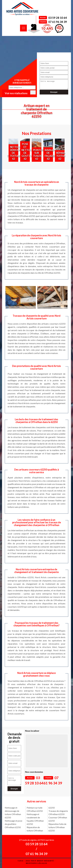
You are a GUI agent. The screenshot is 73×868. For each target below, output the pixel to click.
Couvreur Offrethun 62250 (58, 819)
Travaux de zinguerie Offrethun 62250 (58, 813)
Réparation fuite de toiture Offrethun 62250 (57, 827)
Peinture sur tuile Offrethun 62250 (35, 809)
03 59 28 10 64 (58, 18)
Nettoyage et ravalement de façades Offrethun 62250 (35, 819)
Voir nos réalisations (16, 93)
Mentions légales (36, 863)
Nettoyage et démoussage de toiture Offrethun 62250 (13, 813)
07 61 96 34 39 (58, 22)
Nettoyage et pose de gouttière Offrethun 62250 (13, 824)
